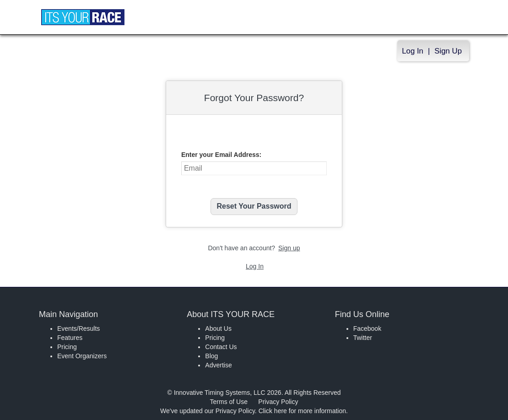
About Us (218, 328)
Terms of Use (229, 402)
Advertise (218, 365)
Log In (413, 51)
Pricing (67, 347)
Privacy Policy (278, 402)
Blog (211, 356)
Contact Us (221, 347)
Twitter (363, 338)
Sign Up (448, 51)
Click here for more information (302, 411)
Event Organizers (82, 356)
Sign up (289, 248)
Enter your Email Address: (221, 155)
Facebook (367, 328)
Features (70, 338)
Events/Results (78, 328)
